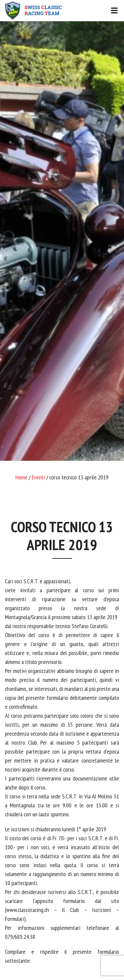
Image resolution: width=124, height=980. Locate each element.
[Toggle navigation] (62, 11)
